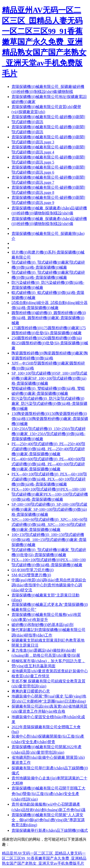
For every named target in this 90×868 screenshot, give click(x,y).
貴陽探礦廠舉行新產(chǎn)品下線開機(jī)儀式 (50, 830)
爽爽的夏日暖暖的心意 (31, 691)
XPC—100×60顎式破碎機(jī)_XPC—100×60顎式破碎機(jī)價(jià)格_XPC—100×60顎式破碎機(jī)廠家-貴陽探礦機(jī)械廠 (49, 525)
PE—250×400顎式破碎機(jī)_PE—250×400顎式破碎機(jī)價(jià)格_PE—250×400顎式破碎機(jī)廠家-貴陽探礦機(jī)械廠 (48, 449)
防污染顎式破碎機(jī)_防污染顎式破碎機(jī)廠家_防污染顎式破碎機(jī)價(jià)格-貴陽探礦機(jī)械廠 (49, 404)
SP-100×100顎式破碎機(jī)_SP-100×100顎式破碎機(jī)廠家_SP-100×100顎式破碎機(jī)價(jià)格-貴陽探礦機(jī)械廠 (49, 509)
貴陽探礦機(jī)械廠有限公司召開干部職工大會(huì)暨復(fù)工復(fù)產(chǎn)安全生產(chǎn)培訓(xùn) (48, 794)
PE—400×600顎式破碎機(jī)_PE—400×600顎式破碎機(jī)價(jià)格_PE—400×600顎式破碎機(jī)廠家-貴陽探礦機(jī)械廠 (48, 464)
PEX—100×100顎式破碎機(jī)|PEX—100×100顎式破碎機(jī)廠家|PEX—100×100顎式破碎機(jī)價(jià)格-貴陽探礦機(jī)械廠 (50, 494)
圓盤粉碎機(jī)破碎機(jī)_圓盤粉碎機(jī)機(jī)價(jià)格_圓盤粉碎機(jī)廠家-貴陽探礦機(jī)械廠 (49, 318)
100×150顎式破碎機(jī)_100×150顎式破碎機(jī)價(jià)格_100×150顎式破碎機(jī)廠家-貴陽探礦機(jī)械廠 (49, 540)
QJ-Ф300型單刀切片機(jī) (33, 570)
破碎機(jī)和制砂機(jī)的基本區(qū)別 (42, 625)
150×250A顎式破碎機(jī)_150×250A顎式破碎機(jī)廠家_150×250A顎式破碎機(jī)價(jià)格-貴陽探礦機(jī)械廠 (49, 434)
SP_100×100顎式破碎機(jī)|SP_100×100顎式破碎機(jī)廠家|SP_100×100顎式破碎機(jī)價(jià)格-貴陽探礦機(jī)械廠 (49, 378)
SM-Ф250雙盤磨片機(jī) (31, 575)
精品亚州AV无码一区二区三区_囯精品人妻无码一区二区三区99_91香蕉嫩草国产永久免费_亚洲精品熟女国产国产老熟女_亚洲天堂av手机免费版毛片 (44, 42)
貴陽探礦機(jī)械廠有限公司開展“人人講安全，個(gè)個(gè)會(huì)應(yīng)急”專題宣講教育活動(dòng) (48, 820)
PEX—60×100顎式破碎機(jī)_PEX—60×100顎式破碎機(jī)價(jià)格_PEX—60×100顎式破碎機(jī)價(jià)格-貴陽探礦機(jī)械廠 (49, 479)
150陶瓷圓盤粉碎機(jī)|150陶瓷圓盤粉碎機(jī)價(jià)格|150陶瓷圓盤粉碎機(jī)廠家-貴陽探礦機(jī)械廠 (50, 419)
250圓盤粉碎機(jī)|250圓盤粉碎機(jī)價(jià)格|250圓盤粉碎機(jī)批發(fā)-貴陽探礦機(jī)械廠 (50, 343)
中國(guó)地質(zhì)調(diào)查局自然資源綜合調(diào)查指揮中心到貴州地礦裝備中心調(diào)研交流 (49, 585)
